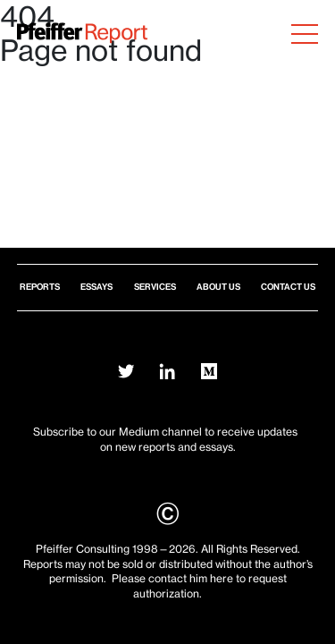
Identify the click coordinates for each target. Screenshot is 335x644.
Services (155, 287)
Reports (40, 287)
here (222, 578)
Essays (96, 287)
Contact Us (288, 287)
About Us (218, 287)
